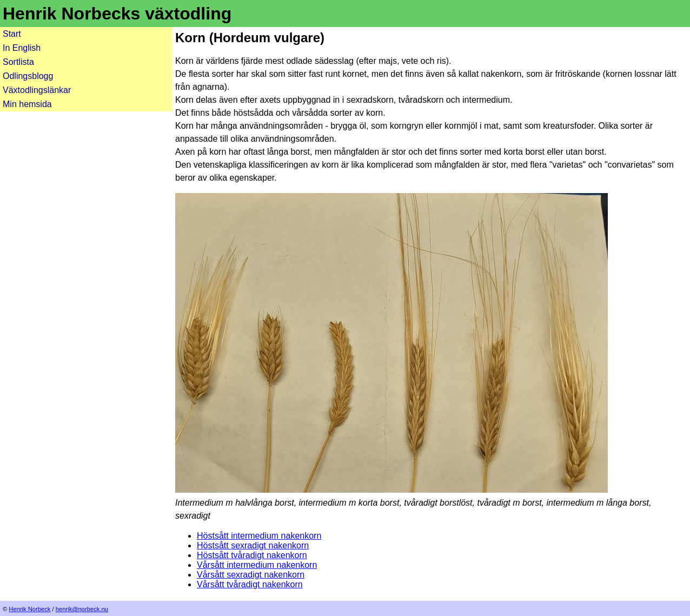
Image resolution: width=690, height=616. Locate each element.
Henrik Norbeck (29, 609)
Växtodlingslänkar (37, 90)
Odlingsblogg (28, 76)
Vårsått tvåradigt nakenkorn (250, 584)
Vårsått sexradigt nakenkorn (251, 575)
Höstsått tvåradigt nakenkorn (252, 555)
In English (22, 48)
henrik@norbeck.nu (82, 609)
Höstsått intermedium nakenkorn (259, 536)
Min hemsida (27, 104)
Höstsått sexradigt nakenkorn (253, 545)
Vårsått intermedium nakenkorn (257, 565)
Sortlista (18, 62)
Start (12, 34)
